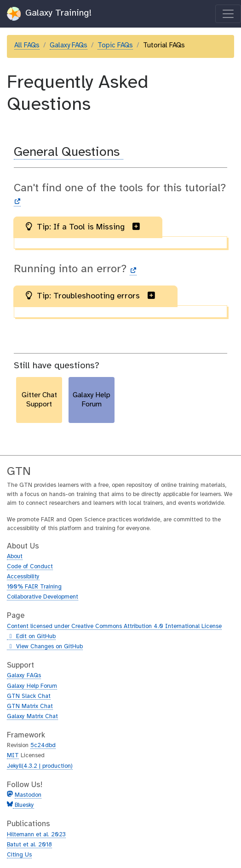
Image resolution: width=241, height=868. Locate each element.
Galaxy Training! (49, 14)
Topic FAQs (115, 46)
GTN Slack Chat (29, 696)
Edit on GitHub (31, 637)
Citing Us (19, 855)
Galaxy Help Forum (32, 686)
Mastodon (28, 795)
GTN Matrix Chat (30, 706)
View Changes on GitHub (45, 647)
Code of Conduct (30, 567)
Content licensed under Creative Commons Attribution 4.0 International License (114, 626)
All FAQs (27, 46)
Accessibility (23, 577)
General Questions (69, 152)
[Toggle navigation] (228, 14)
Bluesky (23, 805)
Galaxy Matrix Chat (32, 717)
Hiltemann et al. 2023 (36, 835)
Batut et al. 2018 (29, 845)
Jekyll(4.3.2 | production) (40, 766)
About (15, 557)
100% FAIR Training (34, 587)
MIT (13, 756)
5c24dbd (43, 745)
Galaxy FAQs (69, 46)
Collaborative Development (43, 597)
